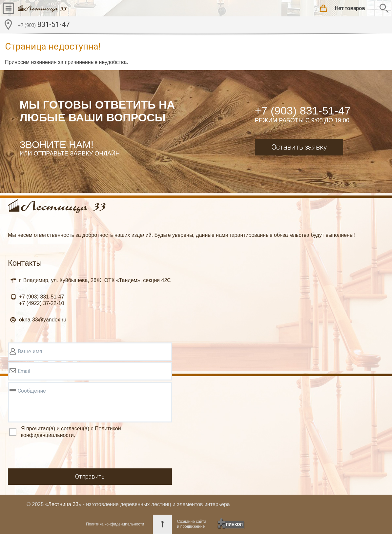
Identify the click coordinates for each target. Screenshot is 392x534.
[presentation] (58, 454)
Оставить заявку (299, 147)
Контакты (25, 263)
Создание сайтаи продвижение (192, 524)
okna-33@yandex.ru (43, 320)
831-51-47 (44, 25)
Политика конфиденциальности (115, 524)
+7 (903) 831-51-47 (303, 111)
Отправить (90, 476)
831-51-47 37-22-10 (41, 300)
